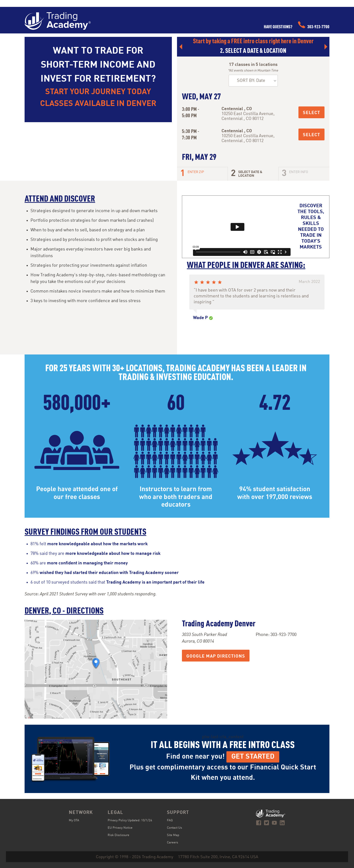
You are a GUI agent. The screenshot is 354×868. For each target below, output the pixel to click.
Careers (172, 843)
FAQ (170, 820)
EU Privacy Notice (120, 828)
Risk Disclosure (118, 835)
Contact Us (174, 828)
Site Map (173, 835)
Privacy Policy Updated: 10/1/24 (130, 820)
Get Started (253, 757)
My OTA (74, 820)
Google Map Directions (216, 656)
